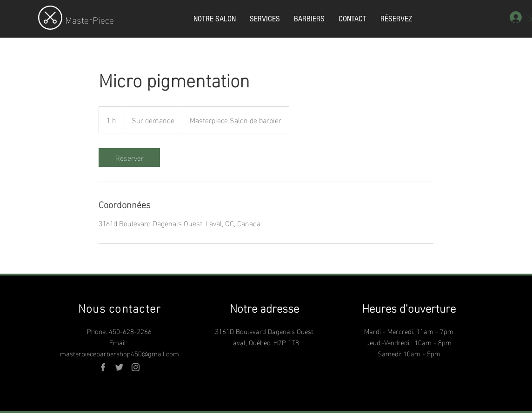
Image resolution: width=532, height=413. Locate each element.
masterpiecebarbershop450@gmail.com (120, 353)
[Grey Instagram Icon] (136, 367)
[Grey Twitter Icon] (119, 367)
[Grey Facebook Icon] (103, 367)
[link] (129, 157)
